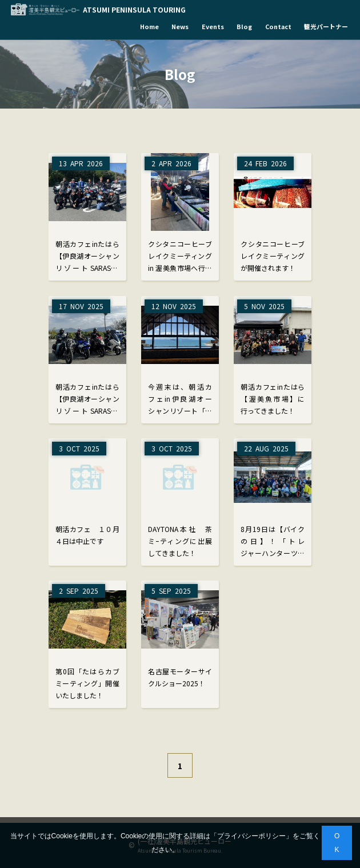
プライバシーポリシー (251, 836)
